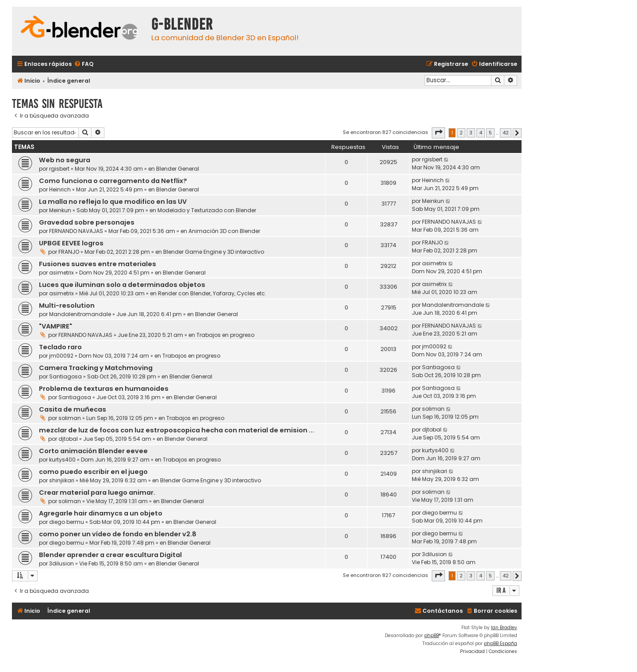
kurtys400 (62, 460)
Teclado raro (60, 347)
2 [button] (461, 133)
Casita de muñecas (73, 409)
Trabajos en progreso (225, 335)
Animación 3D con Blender (224, 231)
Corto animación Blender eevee (93, 451)
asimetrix (61, 273)
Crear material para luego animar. (97, 493)
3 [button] (471, 133)
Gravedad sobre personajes (87, 222)
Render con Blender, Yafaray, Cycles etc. (212, 293)
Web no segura (65, 160)
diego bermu (67, 522)
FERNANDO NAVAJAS (76, 231)
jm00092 (61, 356)
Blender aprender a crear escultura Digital (110, 555)
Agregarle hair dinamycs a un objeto (101, 513)
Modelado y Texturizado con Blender (207, 210)
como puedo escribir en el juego (93, 472)
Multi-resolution (67, 305)
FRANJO (69, 252)
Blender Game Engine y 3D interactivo (214, 252)
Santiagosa (65, 376)
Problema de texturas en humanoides (104, 389)
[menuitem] (84, 64)
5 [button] (490, 133)
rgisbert (59, 169)
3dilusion (61, 563)
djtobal (68, 439)
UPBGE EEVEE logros (71, 243)
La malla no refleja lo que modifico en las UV (113, 202)
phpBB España (501, 643)
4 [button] (481, 133)
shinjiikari (62, 480)
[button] (438, 133)
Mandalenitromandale (80, 314)
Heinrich (60, 189)
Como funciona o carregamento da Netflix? (113, 181)
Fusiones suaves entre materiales (98, 264)
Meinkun (60, 210)
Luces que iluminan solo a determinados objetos (122, 285)
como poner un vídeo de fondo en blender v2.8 (118, 534)
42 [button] (506, 133)
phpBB (432, 636)
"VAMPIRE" (56, 326)
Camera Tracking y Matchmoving (96, 368)
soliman (70, 418)
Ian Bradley (504, 628)
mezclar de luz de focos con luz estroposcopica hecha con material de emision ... (177, 430)
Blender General (178, 169)
